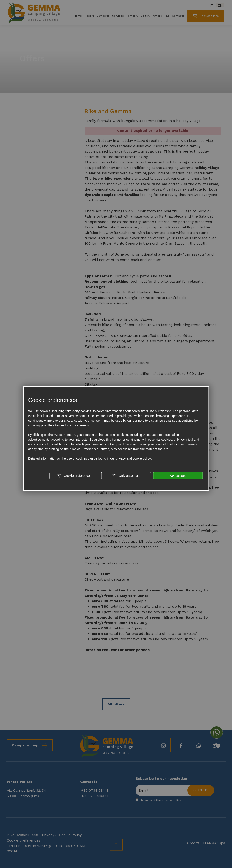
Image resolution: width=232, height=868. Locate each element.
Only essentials (126, 476)
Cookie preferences (74, 476)
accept (178, 476)
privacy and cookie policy (133, 458)
